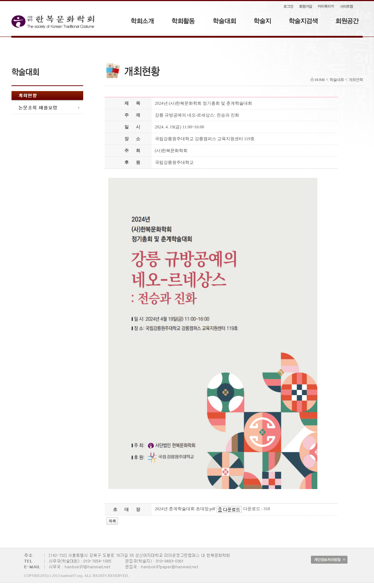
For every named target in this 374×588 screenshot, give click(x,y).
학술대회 (337, 80)
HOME (318, 80)
